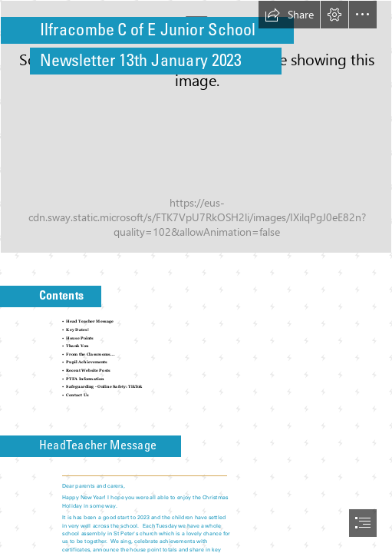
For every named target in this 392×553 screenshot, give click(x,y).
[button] (289, 15)
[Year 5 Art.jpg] (196, 127)
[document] (196, 276)
